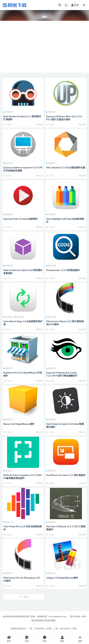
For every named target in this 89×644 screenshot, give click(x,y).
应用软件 (8, 112)
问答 (44, 639)
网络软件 (8, 214)
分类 (27, 639)
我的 (62, 639)
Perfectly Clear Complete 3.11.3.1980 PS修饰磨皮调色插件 (22, 477)
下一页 (24, 597)
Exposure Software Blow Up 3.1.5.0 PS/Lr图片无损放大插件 (64, 118)
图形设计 (51, 112)
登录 (75, 5)
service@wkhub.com (58, 616)
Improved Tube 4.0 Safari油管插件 (21, 219)
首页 (9, 639)
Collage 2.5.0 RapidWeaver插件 (62, 578)
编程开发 (51, 266)
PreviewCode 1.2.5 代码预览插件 (63, 270)
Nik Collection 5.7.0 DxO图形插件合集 (66, 167)
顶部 (80, 639)
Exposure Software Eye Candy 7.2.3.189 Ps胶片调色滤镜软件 (62, 374)
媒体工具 (51, 317)
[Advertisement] (44, 49)
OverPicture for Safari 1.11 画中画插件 (66, 475)
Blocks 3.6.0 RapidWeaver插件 (19, 424)
